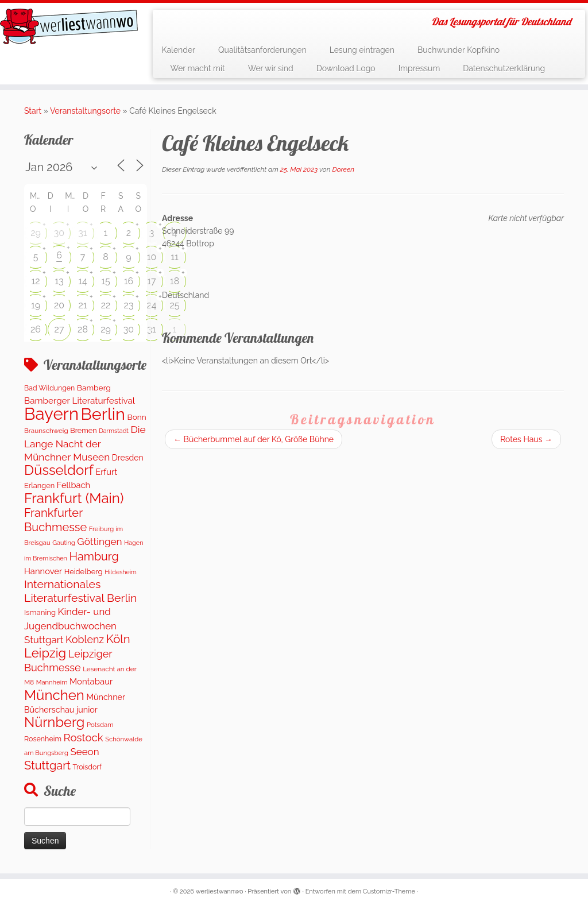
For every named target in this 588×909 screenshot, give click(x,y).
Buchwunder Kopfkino (459, 50)
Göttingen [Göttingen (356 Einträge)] (99, 541)
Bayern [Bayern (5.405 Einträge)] (51, 414)
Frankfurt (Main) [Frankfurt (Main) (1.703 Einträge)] (74, 498)
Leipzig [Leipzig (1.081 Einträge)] (45, 653)
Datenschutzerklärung (504, 68)
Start (33, 111)
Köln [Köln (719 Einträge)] (118, 639)
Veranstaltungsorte (85, 111)
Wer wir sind (271, 68)
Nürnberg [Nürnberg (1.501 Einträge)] (54, 722)
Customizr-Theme (389, 891)
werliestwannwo (220, 891)
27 (59, 329)
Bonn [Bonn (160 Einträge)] (137, 417)
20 (59, 305)
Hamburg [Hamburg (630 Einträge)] (94, 556)
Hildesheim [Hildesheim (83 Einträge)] (121, 572)
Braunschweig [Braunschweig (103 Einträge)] (46, 431)
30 (59, 233)
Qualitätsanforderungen (262, 50)
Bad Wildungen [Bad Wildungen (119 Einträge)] (49, 388)
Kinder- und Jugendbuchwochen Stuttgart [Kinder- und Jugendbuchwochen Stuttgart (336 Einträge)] (70, 626)
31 (82, 233)
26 (36, 329)
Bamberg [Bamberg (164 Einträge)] (94, 388)
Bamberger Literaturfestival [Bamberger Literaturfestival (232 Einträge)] (80, 401)
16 (129, 281)
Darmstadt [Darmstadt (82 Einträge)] (114, 431)
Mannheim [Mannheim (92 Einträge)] (52, 682)
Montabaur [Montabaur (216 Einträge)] (91, 682)
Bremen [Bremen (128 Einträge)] (83, 430)
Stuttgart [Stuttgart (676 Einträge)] (47, 765)
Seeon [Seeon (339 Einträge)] (84, 752)
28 (83, 329)
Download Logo (346, 68)
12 (35, 281)
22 (106, 305)
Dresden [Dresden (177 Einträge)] (128, 458)
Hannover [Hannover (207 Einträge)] (43, 571)
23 (129, 305)
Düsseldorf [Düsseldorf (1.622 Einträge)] (59, 470)
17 (151, 281)
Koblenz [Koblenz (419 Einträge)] (85, 639)
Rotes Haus (526, 439)
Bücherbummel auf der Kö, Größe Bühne (254, 439)
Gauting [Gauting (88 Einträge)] (64, 543)
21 (82, 305)
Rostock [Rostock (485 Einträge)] (84, 738)
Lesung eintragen (362, 50)
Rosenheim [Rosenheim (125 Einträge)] (43, 739)
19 (36, 305)
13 (59, 281)
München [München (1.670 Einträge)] (54, 695)
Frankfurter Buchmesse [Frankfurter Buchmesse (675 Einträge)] (55, 520)
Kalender (178, 50)
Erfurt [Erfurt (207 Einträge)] (106, 472)
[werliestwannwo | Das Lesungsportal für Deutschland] (69, 26)
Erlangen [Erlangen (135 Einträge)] (39, 486)
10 (152, 257)
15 (106, 281)
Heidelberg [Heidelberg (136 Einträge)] (84, 572)
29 (36, 233)
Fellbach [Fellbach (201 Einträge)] (73, 485)
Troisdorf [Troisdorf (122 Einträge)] (87, 767)
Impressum (419, 68)
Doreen (343, 169)
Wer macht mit (197, 68)
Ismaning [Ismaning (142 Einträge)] (40, 612)
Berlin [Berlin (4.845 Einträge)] (103, 414)
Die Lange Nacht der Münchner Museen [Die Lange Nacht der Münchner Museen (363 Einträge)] (85, 443)
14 (83, 281)
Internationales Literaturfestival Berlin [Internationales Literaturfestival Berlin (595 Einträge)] (80, 591)
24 (151, 305)
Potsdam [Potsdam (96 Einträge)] (100, 725)
